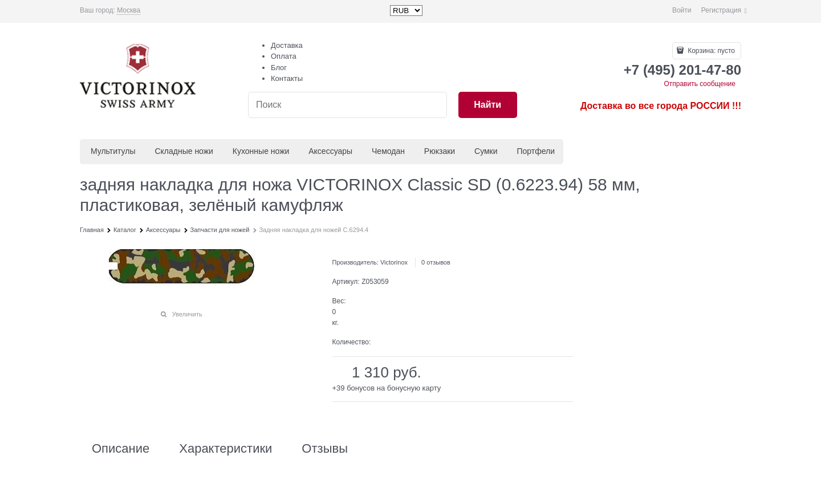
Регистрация (721, 10)
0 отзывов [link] (436, 262)
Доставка (287, 45)
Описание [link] (121, 449)
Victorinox (394, 262)
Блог (279, 68)
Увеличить (187, 314)
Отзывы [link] (325, 449)
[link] (129, 11)
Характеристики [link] (225, 449)
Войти (682, 10)
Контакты (287, 78)
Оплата (284, 56)
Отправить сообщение (700, 84)
